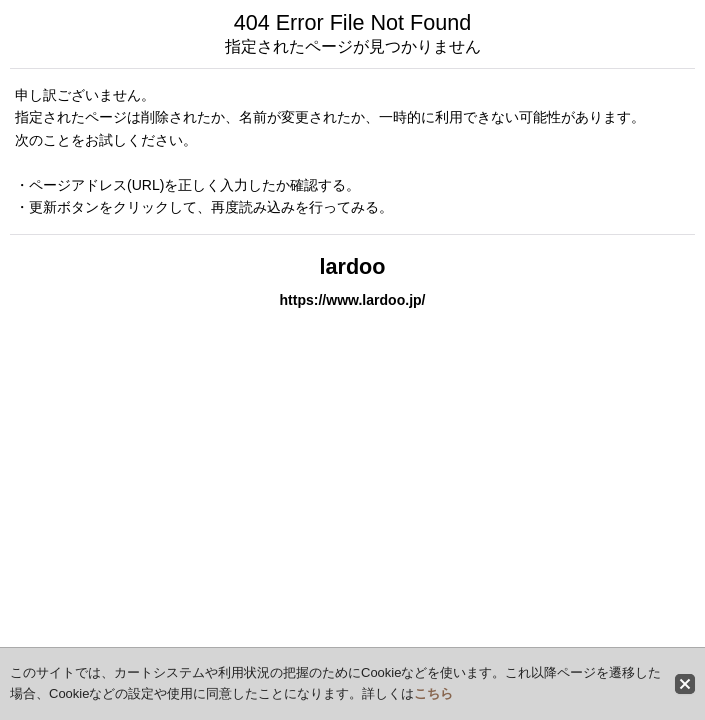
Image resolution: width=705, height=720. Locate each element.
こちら (433, 693)
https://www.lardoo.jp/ (352, 300)
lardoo (353, 266)
